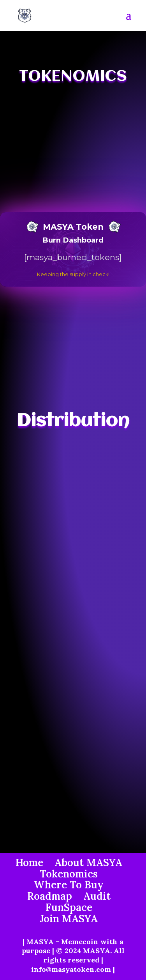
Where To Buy (69, 885)
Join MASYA (69, 919)
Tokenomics (69, 874)
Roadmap (50, 896)
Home (29, 862)
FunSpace (69, 907)
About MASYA (88, 862)
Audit (97, 896)
